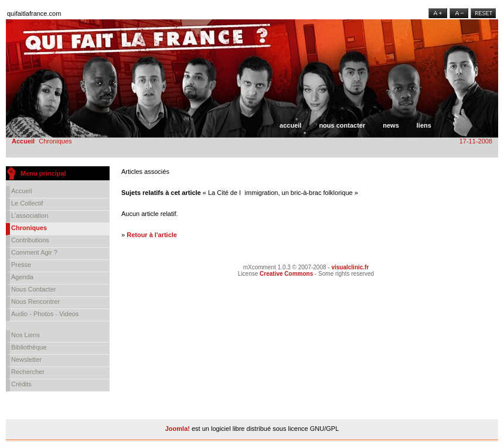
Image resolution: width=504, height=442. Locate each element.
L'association (30, 215)
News (391, 125)
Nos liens (25, 335)
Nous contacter (342, 125)
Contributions (30, 240)
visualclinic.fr (350, 267)
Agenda (22, 277)
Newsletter (26, 359)
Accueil (290, 125)
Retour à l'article (152, 235)
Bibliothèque (29, 347)
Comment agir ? (34, 252)
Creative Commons (286, 274)
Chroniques (29, 228)
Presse (21, 265)
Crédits (21, 384)
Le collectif (27, 203)
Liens (424, 125)
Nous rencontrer (35, 301)
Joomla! (178, 429)
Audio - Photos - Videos (45, 314)
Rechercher (28, 372)
